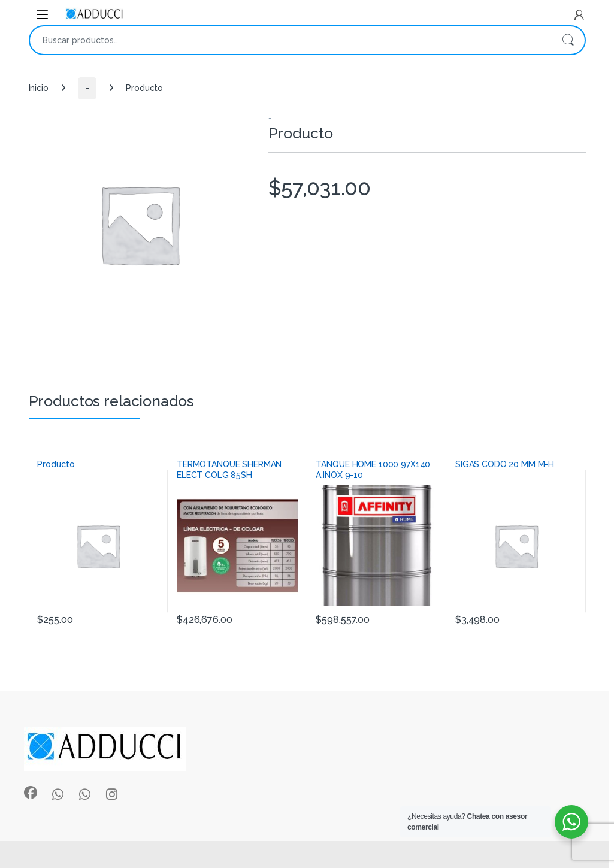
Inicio (39, 88)
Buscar (568, 40)
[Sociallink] (31, 793)
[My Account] (579, 15)
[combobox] (291, 40)
